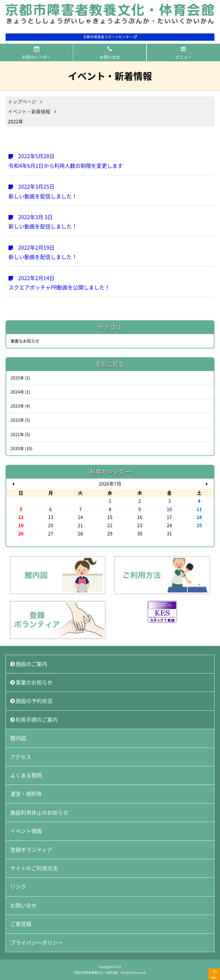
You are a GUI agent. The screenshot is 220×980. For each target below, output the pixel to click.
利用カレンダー (37, 53)
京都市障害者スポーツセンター (110, 37)
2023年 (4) (20, 406)
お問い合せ (110, 53)
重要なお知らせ (25, 341)
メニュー (183, 53)
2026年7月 (110, 484)
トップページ (22, 101)
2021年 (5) (20, 434)
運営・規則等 (26, 794)
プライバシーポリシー (37, 943)
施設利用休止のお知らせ (39, 813)
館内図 (18, 738)
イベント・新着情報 (29, 111)
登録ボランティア (31, 850)
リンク (18, 887)
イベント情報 (26, 831)
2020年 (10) (22, 448)
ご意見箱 (21, 924)
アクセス (21, 757)
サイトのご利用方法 (34, 868)
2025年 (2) (20, 378)
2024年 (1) (20, 392)
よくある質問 (26, 775)
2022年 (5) (20, 420)
